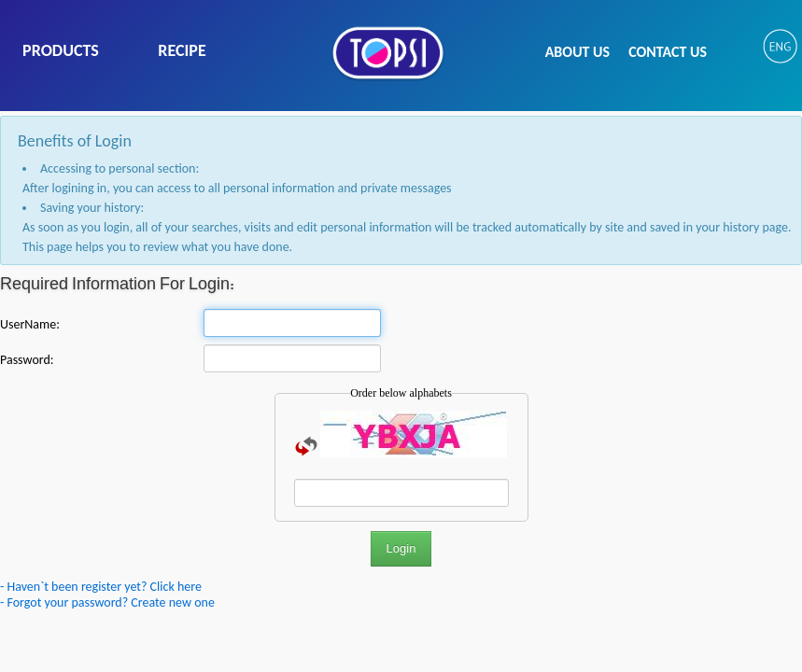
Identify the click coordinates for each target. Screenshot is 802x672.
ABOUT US (577, 52)
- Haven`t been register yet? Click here (101, 587)
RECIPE (182, 50)
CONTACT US (668, 52)
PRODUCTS (61, 50)
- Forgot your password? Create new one (107, 602)
